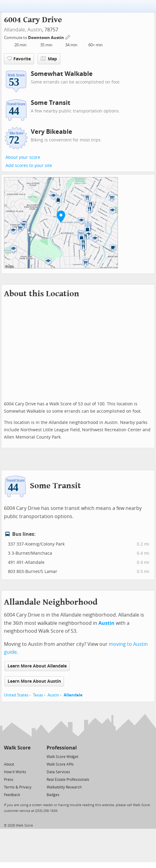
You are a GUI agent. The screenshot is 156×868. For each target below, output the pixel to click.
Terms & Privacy (18, 787)
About (9, 764)
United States (16, 695)
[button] (61, 216)
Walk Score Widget (62, 757)
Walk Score (17, 748)
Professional (62, 748)
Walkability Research (64, 787)
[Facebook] (17, 756)
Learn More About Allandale (37, 666)
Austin (35, 30)
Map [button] (49, 59)
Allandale (73, 695)
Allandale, (15, 30)
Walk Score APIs (60, 764)
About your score (23, 157)
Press (9, 780)
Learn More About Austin (34, 681)
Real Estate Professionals (68, 780)
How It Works (15, 772)
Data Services (58, 772)
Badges (53, 795)
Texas (38, 695)
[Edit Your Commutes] (68, 37)
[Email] (26, 756)
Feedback (12, 795)
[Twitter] (7, 756)
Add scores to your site (29, 166)
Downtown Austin (46, 38)
